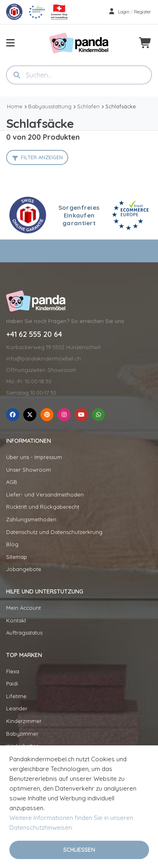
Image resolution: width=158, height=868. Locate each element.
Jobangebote (24, 569)
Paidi (12, 683)
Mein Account (23, 608)
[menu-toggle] (10, 43)
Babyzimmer (22, 734)
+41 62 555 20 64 (34, 334)
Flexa (13, 671)
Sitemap (17, 557)
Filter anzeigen (42, 157)
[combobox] (79, 75)
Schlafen (88, 106)
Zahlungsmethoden (31, 519)
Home (15, 106)
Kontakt (16, 620)
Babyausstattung (50, 106)
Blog (12, 544)
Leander (17, 708)
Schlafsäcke (121, 106)
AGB (12, 482)
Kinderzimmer (24, 721)
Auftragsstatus (24, 633)
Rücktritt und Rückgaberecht (43, 507)
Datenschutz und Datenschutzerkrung (54, 532)
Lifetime (16, 696)
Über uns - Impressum (34, 457)
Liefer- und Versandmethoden (45, 494)
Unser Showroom (29, 470)
